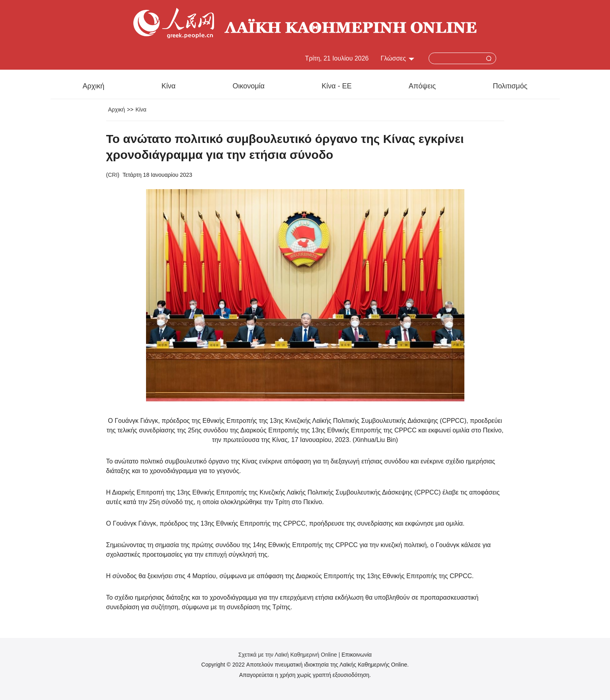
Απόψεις (422, 86)
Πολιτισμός (510, 86)
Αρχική (94, 86)
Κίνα (169, 86)
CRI (113, 175)
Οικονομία (248, 86)
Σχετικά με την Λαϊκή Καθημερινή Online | (290, 655)
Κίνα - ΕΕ (336, 86)
